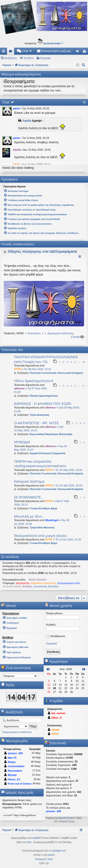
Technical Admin (12, 586)
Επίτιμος (27, 586)
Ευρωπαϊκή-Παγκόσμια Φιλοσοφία (51, 434)
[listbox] (20, 676)
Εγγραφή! (52, 643)
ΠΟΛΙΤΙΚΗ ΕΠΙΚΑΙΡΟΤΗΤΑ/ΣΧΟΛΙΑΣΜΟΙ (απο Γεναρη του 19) (46, 359)
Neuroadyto (15, 771)
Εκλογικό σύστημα (29, 481)
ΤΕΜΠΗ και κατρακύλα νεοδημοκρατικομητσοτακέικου (40, 463)
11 (84, 385)
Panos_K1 (14, 779)
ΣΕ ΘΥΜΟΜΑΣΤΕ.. (28, 497)
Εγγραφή (46, 58)
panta (16, 108)
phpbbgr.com (59, 851)
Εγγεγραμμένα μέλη (69, 583)
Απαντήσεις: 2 (36, 333)
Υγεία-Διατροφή (39, 415)
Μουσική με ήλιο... (29, 516)
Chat (6, 102)
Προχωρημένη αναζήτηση (17, 732)
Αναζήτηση (10, 58)
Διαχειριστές (23, 583)
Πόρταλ (7, 65)
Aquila (27, 121)
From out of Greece (20, 784)
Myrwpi (12, 775)
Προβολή (78, 337)
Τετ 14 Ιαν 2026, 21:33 (68, 539)
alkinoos (19, 388)
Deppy (12, 762)
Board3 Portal (66, 818)
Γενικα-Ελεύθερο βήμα (44, 508)
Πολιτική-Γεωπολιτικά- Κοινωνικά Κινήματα (56, 373)
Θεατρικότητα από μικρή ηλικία (40, 535)
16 (84, 362)
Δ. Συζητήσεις (11, 52)
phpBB (36, 838)
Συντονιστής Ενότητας (46, 586)
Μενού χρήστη (58, 606)
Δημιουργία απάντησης (61, 333)
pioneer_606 (15, 753)
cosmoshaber (16, 766)
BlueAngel (52, 520)
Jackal (55, 730)
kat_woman (58, 713)
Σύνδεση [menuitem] (78, 52)
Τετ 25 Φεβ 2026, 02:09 (69, 485)
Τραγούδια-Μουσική (42, 527)
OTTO (18, 369)
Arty (29, 842)
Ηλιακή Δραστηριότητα (44, 396)
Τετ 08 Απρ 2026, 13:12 (38, 369)
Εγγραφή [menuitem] (85, 52)
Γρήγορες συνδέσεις (4, 52)
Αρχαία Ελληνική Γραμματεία (48, 453)
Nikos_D (57, 718)
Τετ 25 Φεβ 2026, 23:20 (69, 470)
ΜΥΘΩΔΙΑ (22, 442)
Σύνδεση (28, 58)
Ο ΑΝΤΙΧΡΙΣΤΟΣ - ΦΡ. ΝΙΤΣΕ (36, 423)
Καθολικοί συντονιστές (44, 583)
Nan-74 (12, 758)
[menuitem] (25, 51)
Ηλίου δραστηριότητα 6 (34, 381)
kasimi (51, 855)
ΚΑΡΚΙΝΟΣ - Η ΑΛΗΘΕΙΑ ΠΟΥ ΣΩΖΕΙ (43, 403)
